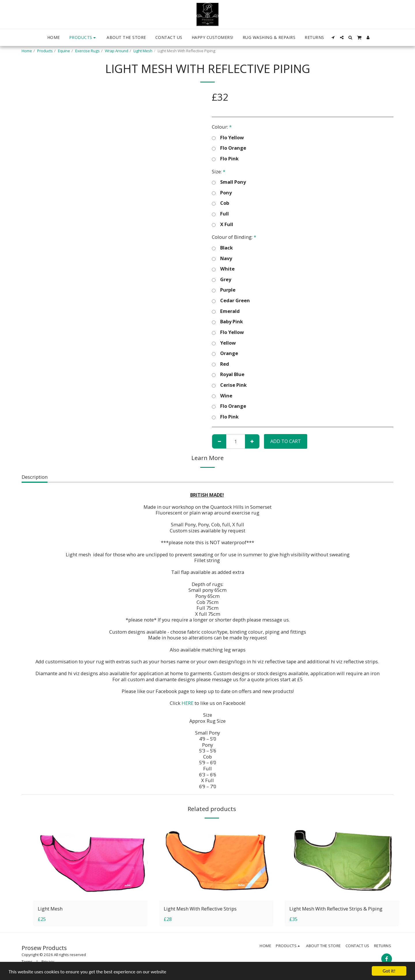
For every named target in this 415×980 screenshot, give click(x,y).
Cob (220, 203)
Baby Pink (227, 322)
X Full (222, 225)
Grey (221, 280)
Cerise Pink (229, 385)
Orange (225, 353)
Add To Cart (286, 441)
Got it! (389, 971)
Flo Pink (225, 159)
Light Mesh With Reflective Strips (200, 909)
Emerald (226, 311)
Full (220, 214)
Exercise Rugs (87, 51)
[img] (90, 862)
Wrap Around (117, 51)
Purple (224, 290)
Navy (222, 259)
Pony (222, 193)
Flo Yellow (228, 138)
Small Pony (229, 182)
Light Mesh (143, 51)
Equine (64, 51)
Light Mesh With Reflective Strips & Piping (336, 909)
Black (222, 248)
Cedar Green (231, 301)
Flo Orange (229, 148)
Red (220, 364)
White (223, 269)
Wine (222, 396)
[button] (333, 37)
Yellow (224, 343)
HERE (187, 703)
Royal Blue (228, 374)
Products (45, 51)
